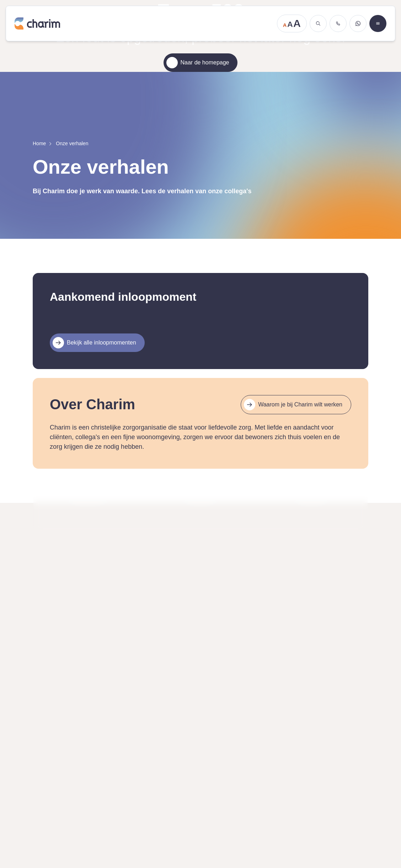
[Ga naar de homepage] (144, 23)
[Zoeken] (318, 23)
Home (39, 143)
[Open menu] (378, 23)
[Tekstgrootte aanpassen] (292, 23)
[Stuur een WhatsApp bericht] (358, 23)
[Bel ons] (338, 23)
